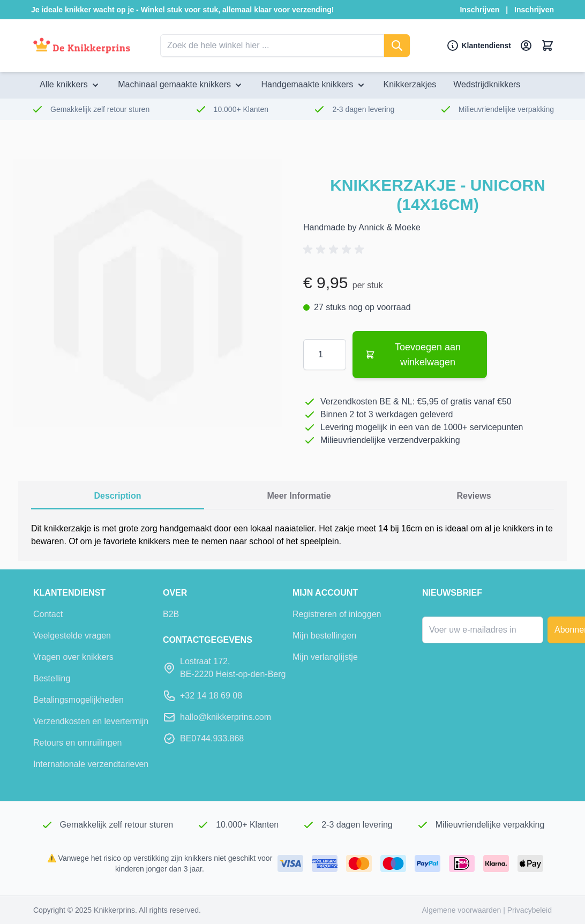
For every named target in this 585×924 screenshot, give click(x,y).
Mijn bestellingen (324, 636)
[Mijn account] (526, 46)
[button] (335, 250)
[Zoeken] (397, 46)
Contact (48, 614)
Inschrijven (479, 10)
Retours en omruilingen (77, 743)
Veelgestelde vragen (72, 636)
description (117, 496)
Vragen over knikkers (73, 657)
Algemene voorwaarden (462, 910)
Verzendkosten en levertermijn (91, 721)
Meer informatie (299, 496)
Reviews (474, 496)
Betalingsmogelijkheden (78, 700)
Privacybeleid (530, 910)
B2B (171, 614)
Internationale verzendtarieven (91, 764)
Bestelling (52, 678)
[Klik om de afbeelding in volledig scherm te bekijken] (147, 293)
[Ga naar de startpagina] (82, 46)
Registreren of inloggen (337, 614)
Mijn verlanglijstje (325, 657)
